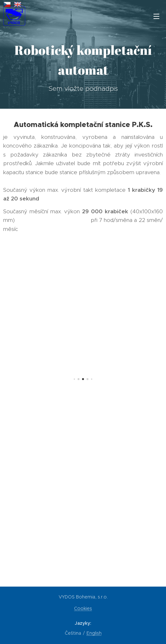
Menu (156, 16)
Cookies (83, 608)
